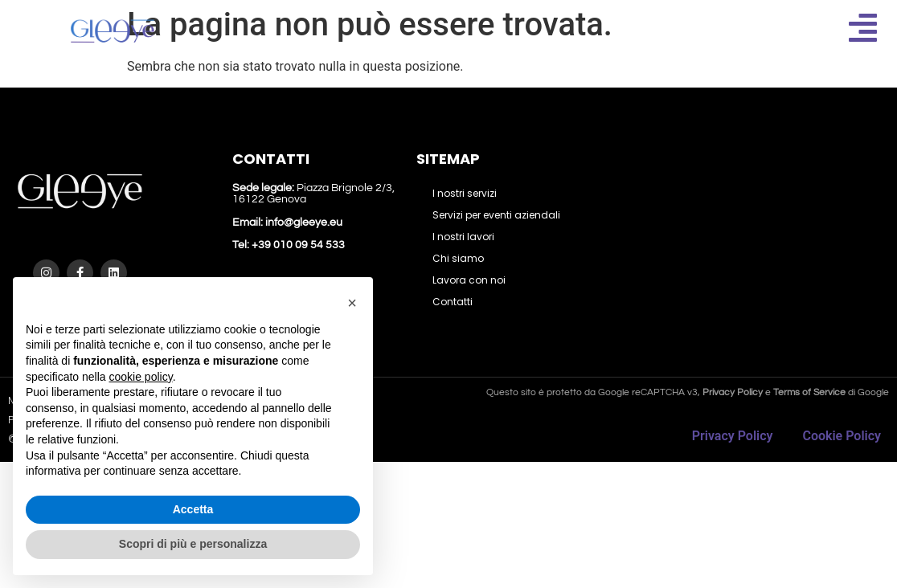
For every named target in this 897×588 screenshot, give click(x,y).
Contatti (453, 302)
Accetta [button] (193, 509)
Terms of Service (809, 392)
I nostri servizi (465, 193)
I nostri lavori (463, 237)
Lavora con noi (469, 280)
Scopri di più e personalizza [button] (193, 544)
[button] (352, 303)
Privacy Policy (733, 436)
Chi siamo (458, 258)
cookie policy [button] (141, 377)
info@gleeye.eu (304, 223)
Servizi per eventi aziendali (496, 215)
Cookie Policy (842, 436)
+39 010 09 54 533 (297, 245)
